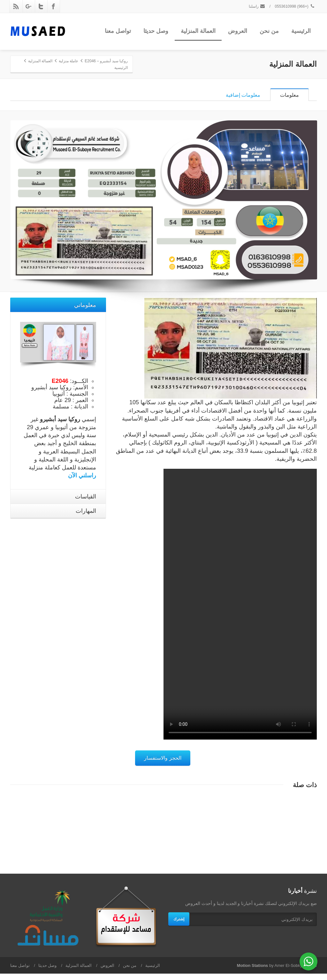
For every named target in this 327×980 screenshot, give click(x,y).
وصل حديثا (156, 31)
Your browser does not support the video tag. (240, 611)
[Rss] (16, 6)
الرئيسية (301, 31)
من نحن (269, 31)
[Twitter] (41, 6)
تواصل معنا (118, 31)
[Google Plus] (28, 6)
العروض (238, 31)
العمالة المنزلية (198, 31)
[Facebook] (53, 6)
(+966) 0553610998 (295, 6)
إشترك (179, 925)
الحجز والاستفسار (163, 764)
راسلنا (257, 6)
